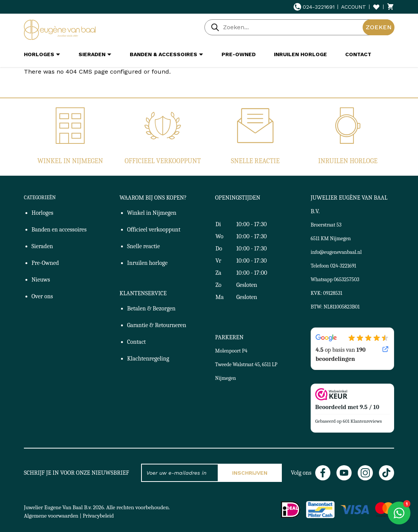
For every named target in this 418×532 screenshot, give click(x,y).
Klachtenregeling (148, 359)
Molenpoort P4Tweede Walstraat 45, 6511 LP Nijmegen (246, 364)
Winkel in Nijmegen (70, 161)
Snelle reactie (255, 161)
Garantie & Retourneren (157, 325)
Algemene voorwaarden (51, 516)
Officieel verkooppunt (163, 161)
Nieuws (41, 280)
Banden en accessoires (59, 230)
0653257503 (346, 279)
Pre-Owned (45, 263)
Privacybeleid (98, 516)
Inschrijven (250, 473)
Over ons (42, 296)
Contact (137, 342)
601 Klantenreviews (362, 421)
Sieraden (42, 246)
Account (354, 7)
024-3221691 (314, 7)
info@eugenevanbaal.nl (336, 252)
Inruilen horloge (348, 161)
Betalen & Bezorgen (151, 308)
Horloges (42, 213)
